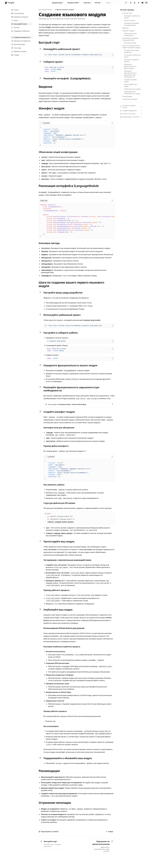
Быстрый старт (127, 13)
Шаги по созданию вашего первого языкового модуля (131, 47)
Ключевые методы (130, 43)
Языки (15, 20)
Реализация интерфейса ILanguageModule (130, 39)
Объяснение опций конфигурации (130, 34)
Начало (15, 10)
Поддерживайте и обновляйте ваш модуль (132, 93)
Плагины (15, 27)
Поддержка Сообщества (20, 31)
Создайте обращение (131, 111)
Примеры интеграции (20, 17)
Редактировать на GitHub (131, 117)
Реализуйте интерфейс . (67, 78)
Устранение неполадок (130, 99)
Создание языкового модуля (64, 10)
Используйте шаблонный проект (132, 56)
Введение (126, 28)
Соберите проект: (53, 62)
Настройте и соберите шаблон (131, 61)
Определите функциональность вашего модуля (130, 66)
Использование (18, 13)
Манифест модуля (128, 31)
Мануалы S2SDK (74, 3)
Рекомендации (127, 96)
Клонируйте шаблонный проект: (62, 49)
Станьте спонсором (131, 114)
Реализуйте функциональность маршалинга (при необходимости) (130, 74)
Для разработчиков (19, 24)
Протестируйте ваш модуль (130, 85)
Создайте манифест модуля (130, 81)
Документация (58, 3)
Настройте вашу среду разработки (131, 51)
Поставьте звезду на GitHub (131, 106)
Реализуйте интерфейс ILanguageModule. (131, 24)
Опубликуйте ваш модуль (132, 89)
